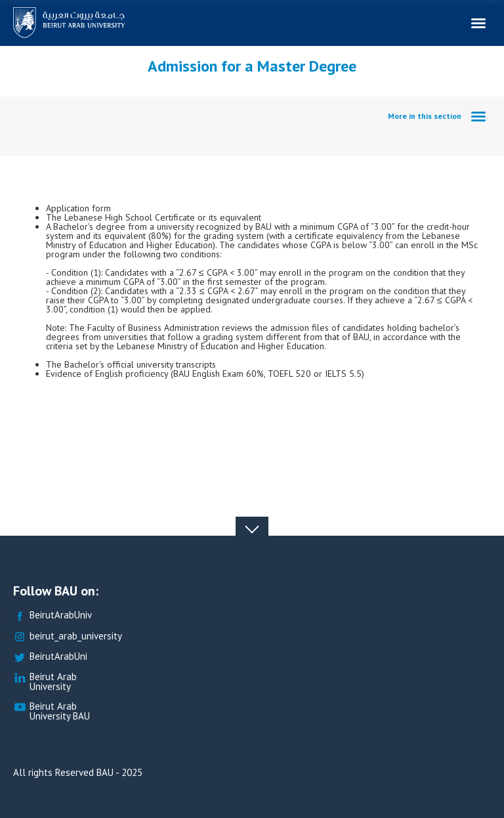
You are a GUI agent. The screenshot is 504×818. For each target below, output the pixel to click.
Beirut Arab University (45, 682)
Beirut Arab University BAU (52, 712)
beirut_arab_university (68, 636)
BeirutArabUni (50, 657)
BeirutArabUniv (52, 615)
